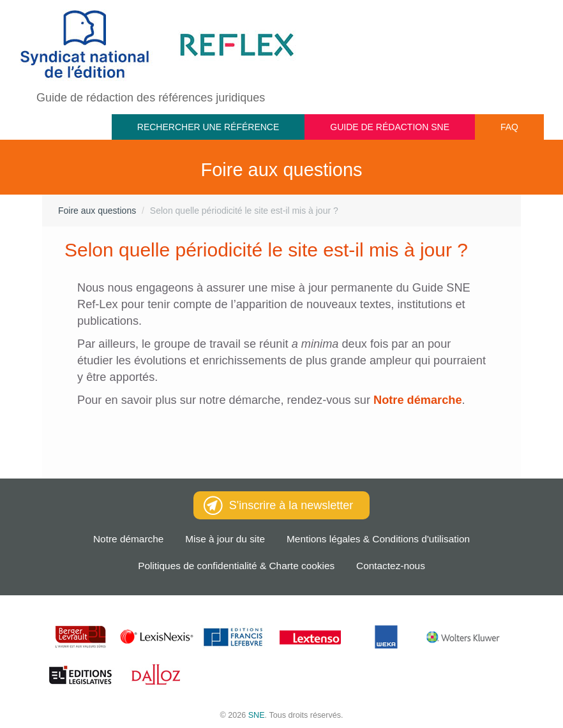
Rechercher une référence (208, 127)
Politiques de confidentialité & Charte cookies (236, 566)
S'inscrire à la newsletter (279, 505)
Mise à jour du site (225, 539)
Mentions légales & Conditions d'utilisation (378, 539)
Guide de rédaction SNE (390, 127)
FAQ (509, 127)
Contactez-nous (391, 566)
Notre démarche (128, 539)
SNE (257, 715)
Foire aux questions (97, 211)
